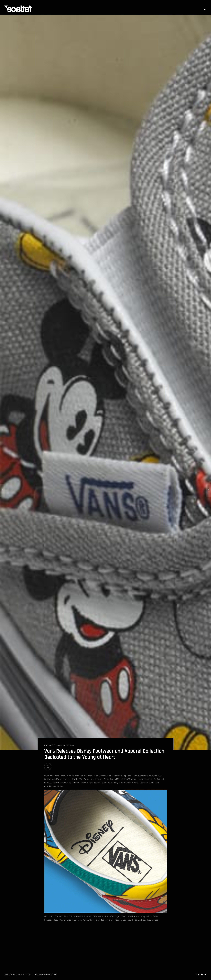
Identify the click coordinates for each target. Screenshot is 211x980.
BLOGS (13, 975)
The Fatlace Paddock (42, 975)
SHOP (20, 975)
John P (63, 745)
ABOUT (55, 975)
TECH (50, 745)
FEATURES (28, 975)
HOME (6, 975)
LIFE (46, 745)
